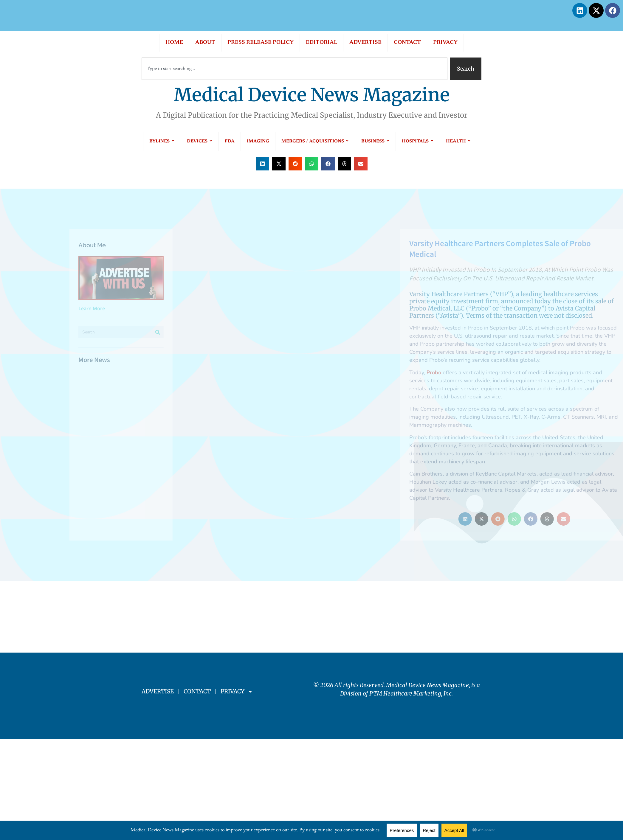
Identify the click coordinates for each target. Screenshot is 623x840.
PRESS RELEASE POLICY (261, 43)
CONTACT (407, 43)
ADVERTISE (365, 43)
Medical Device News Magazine (312, 95)
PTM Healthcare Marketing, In (409, 693)
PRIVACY (445, 43)
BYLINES (162, 141)
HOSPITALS (418, 141)
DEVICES (200, 141)
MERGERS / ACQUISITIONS (315, 141)
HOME (174, 43)
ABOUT (205, 43)
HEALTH (458, 141)
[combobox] (295, 69)
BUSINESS (375, 141)
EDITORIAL (321, 43)
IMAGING (258, 141)
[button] (262, 164)
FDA (230, 141)
